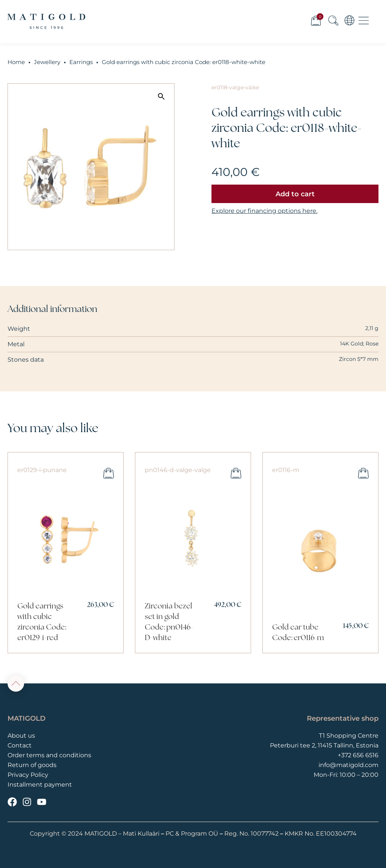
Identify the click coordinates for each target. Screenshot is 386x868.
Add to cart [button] (109, 473)
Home (16, 62)
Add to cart (295, 194)
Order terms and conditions (49, 755)
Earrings (81, 62)
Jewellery (47, 62)
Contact (20, 745)
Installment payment (40, 785)
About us (21, 736)
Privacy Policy (28, 775)
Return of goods (32, 765)
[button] (161, 96)
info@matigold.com (348, 765)
